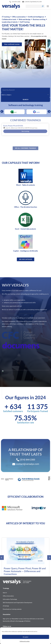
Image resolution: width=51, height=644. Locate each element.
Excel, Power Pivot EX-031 (13, 126)
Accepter (26, 637)
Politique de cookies (25, 641)
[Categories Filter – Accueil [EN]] (25, 95)
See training (25, 131)
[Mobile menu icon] (48, 6)
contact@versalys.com (33, 2)
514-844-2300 (16, 2)
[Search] (35, 6)
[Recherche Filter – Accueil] (25, 90)
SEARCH (25, 99)
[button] (2, 111)
